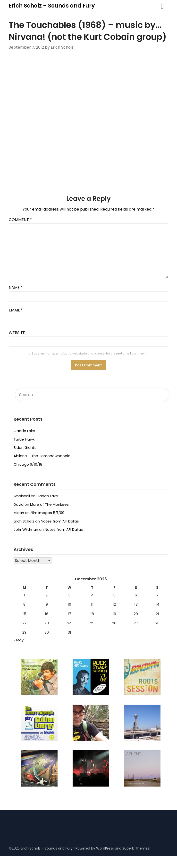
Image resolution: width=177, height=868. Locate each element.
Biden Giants (25, 447)
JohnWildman (26, 529)
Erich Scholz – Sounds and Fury (52, 6)
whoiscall (22, 496)
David (19, 504)
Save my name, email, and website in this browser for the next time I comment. (89, 353)
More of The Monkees (49, 504)
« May (19, 640)
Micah (19, 513)
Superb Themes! (136, 848)
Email (16, 310)
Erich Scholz (24, 521)
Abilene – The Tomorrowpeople (42, 456)
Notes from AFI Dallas (60, 521)
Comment (20, 220)
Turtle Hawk (24, 439)
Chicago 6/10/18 (28, 464)
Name (16, 288)
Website (17, 333)
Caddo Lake (24, 431)
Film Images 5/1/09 (47, 513)
